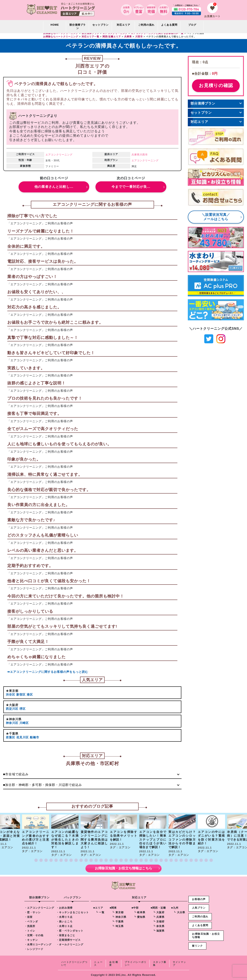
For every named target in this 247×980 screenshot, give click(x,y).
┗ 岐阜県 (139, 912)
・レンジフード (34, 949)
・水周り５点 (64, 917)
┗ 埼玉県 (118, 926)
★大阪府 (12, 705)
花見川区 (23, 737)
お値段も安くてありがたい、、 (36, 292)
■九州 (175, 908)
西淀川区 (12, 709)
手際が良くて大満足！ (28, 642)
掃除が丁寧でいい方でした (32, 216)
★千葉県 (12, 734)
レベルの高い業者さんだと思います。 (43, 550)
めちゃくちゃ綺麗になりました (36, 657)
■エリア (98, 908)
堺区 (23, 709)
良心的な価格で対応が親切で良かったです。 (49, 490)
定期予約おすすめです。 (30, 566)
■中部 (135, 908)
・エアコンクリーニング (39, 908)
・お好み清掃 (64, 908)
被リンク (197, 946)
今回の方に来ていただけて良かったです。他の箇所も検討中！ (66, 596)
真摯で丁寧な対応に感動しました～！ (43, 338)
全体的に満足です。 (26, 246)
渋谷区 (11, 695)
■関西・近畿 (158, 908)
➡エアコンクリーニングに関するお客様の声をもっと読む (48, 672)
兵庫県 (136, 155)
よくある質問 (169, 25)
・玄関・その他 (34, 935)
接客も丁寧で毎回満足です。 (34, 414)
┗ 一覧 (100, 912)
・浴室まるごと (66, 935)
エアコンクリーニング (59, 155)
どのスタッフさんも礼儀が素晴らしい (43, 535)
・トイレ (30, 931)
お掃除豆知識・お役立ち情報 (206, 936)
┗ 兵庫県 (159, 917)
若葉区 (11, 737)
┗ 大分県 (179, 912)
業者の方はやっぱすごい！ (32, 277)
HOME (55, 25)
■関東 (113, 908)
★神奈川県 (14, 719)
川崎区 (24, 723)
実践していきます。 (26, 368)
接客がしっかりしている (30, 611)
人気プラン (199, 908)
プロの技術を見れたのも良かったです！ (45, 398)
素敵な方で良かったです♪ (31, 520)
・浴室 (28, 917)
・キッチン (31, 940)
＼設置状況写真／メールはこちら (216, 217)
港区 (30, 695)
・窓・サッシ (33, 912)
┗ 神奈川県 (119, 917)
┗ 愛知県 (139, 917)
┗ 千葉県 (118, 922)
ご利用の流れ (146, 25)
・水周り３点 (64, 926)
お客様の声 (199, 899)
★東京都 (12, 691)
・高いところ (64, 922)
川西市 (144, 155)
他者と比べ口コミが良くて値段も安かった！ (49, 581)
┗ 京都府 (159, 922)
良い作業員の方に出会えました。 (39, 505)
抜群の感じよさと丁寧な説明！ (36, 383)
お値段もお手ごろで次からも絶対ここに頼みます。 (55, 322)
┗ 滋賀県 (159, 931)
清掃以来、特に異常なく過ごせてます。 (45, 474)
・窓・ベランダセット (70, 931)
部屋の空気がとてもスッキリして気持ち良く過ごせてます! (62, 626)
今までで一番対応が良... (131, 187)
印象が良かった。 (24, 459)
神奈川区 (12, 723)
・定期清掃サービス (68, 940)
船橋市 (34, 737)
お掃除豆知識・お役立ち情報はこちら (123, 868)
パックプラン (73, 897)
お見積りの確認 (216, 85)
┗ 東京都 (118, 912)
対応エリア (199, 122)
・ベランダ (31, 922)
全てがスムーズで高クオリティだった (43, 429)
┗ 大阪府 (159, 912)
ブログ (192, 25)
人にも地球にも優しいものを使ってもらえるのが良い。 (59, 444)
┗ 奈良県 (159, 926)
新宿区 (21, 695)
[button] (36, 860)
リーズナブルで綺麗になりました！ (41, 231)
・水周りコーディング (38, 945)
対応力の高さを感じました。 (34, 307)
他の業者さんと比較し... (54, 187)
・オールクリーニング (70, 945)
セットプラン (100, 25)
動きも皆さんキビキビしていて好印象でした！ (51, 353)
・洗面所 (30, 926)
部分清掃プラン (78, 27)
